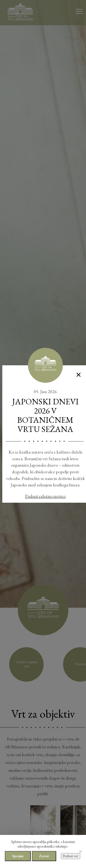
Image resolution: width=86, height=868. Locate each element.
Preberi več (71, 856)
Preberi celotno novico (45, 496)
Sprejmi (18, 856)
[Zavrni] (80, 851)
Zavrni (44, 856)
